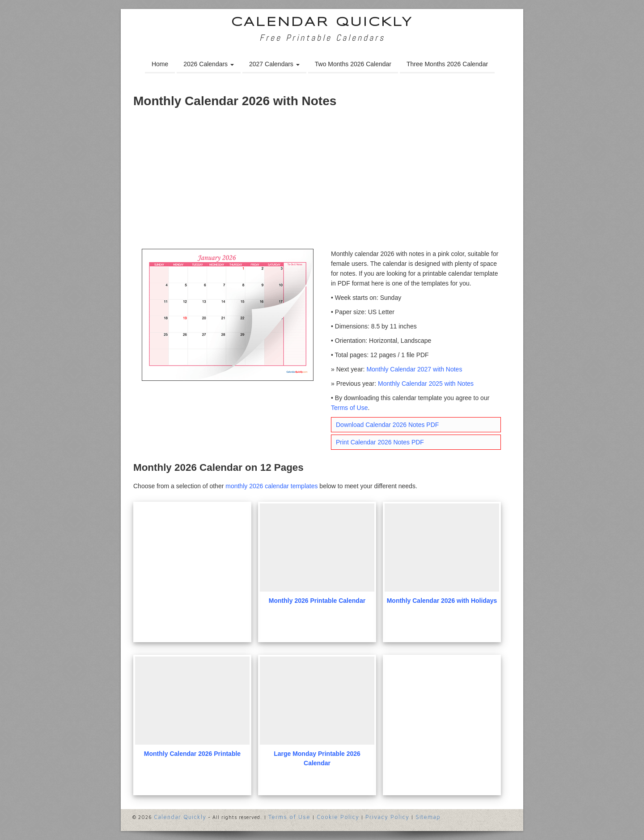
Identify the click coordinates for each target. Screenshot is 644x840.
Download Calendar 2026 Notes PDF (387, 425)
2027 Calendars (274, 64)
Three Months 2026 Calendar (447, 64)
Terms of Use (349, 408)
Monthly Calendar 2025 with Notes (426, 384)
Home (160, 64)
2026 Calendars (209, 64)
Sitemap (428, 817)
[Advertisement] (322, 182)
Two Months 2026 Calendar (353, 64)
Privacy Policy (387, 817)
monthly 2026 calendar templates (271, 486)
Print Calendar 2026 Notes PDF (380, 442)
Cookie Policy (338, 817)
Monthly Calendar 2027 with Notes (414, 369)
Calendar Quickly (322, 23)
